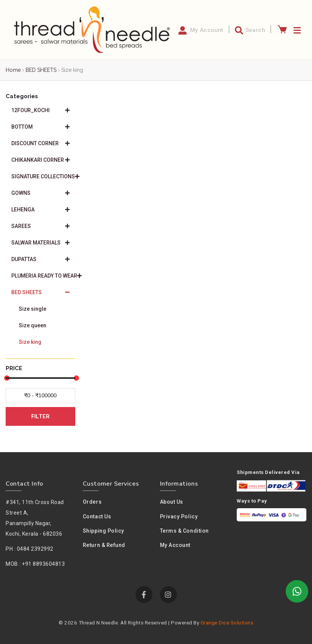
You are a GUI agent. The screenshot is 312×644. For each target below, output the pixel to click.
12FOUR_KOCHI (40, 110)
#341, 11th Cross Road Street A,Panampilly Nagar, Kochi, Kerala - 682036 (35, 518)
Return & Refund (104, 545)
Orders (92, 502)
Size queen (33, 325)
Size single (33, 309)
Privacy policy (179, 516)
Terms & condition (184, 531)
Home (13, 70)
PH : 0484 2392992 (30, 549)
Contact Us (97, 516)
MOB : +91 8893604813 (35, 564)
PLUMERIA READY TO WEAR (43, 276)
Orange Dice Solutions (227, 623)
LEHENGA (40, 210)
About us (172, 502)
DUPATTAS (40, 259)
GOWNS (40, 193)
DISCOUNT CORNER (40, 143)
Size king (30, 342)
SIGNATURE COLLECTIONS (43, 176)
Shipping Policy (103, 531)
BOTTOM (40, 127)
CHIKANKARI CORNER (40, 160)
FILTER (40, 416)
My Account (175, 545)
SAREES (40, 226)
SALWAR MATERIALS (40, 243)
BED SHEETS (41, 70)
